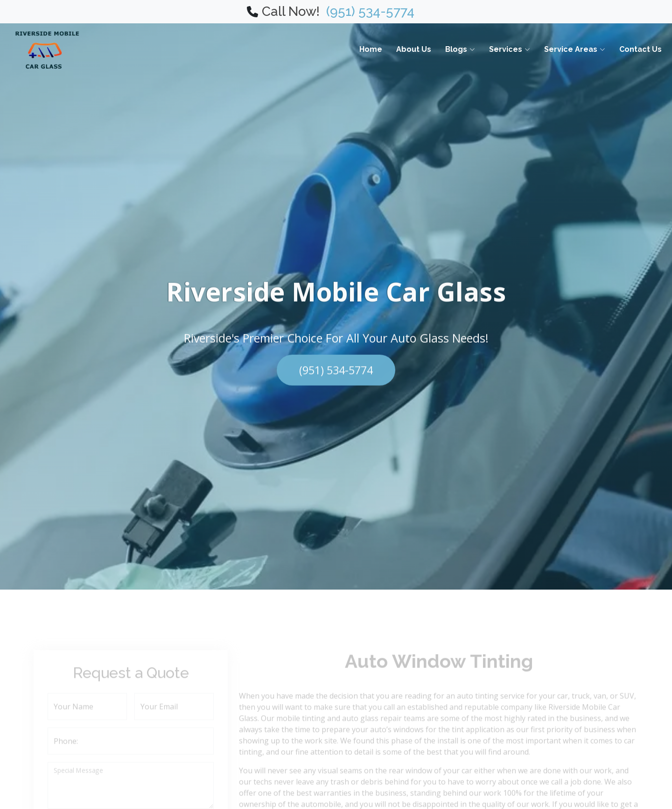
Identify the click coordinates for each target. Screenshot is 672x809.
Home (371, 49)
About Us (414, 49)
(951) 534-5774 (367, 11)
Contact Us (640, 49)
